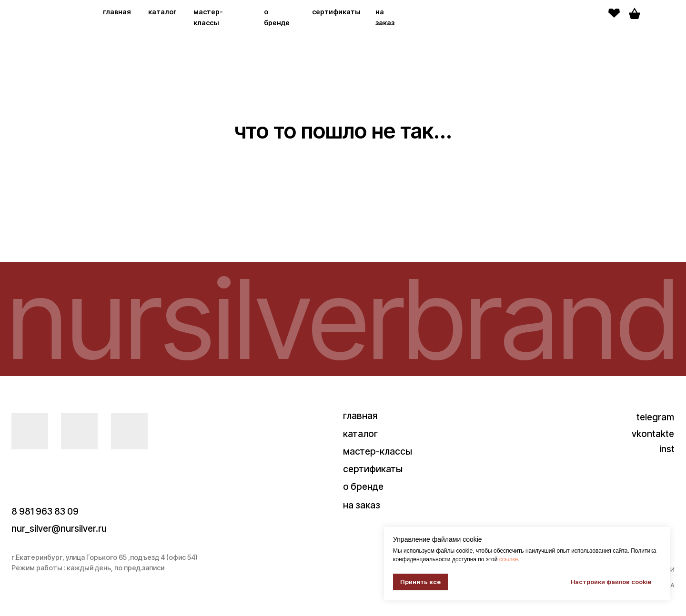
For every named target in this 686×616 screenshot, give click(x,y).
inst (667, 449)
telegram (655, 417)
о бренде (363, 487)
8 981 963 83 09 (45, 511)
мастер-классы (378, 451)
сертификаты (336, 12)
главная (117, 12)
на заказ (362, 505)
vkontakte (653, 434)
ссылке (509, 559)
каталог (162, 12)
